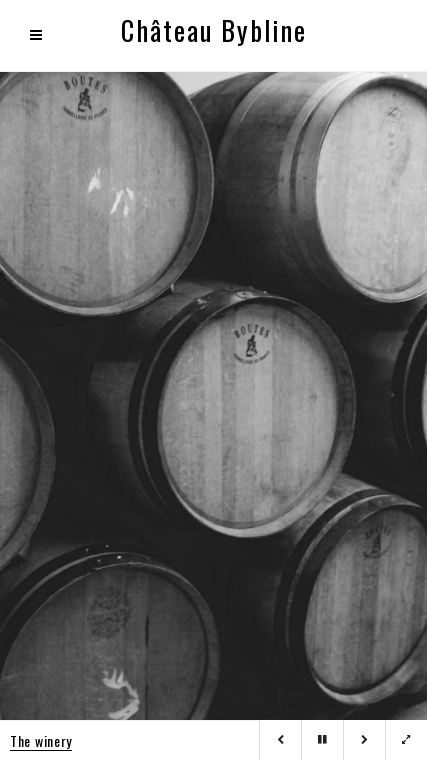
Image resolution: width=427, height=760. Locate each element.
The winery (41, 740)
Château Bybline (214, 30)
